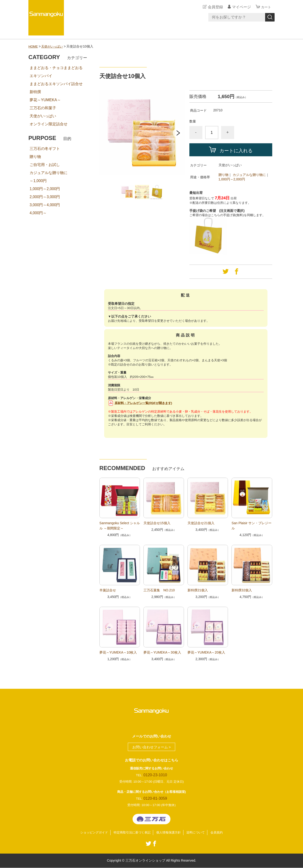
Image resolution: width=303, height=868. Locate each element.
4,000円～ (38, 213)
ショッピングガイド (90, 833)
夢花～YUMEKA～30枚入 (162, 652)
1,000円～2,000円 (232, 179)
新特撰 (35, 92)
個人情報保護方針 (170, 833)
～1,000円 (38, 181)
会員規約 (221, 833)
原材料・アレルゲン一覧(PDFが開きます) (143, 403)
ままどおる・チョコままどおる (56, 68)
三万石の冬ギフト (45, 149)
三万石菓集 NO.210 (159, 590)
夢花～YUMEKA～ (45, 100)
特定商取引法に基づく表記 (131, 833)
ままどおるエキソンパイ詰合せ (56, 84)
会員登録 (214, 7)
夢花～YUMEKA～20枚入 (206, 652)
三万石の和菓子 (43, 108)
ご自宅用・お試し (45, 165)
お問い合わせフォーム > (152, 747)
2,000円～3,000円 (45, 197)
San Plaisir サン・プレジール (252, 526)
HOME (33, 46)
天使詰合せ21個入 (201, 523)
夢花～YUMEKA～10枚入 (118, 652)
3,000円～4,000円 (45, 205)
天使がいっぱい (53, 46)
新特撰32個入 (242, 590)
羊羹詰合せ (108, 590)
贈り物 (223, 175)
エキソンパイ (41, 76)
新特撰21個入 (198, 590)
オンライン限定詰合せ (49, 124)
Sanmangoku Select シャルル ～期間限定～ (120, 526)
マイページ (240, 7)
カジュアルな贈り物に (249, 175)
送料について (199, 833)
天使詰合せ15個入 (157, 523)
